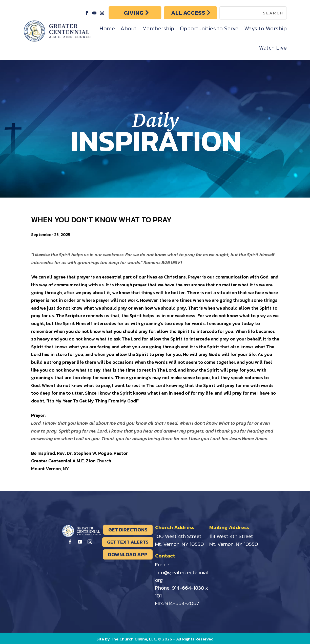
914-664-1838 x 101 (182, 592)
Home (107, 28)
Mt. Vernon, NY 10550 (180, 544)
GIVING (134, 13)
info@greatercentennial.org (182, 576)
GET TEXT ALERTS (128, 542)
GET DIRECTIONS (128, 530)
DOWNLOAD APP (128, 554)
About (129, 28)
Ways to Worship (266, 28)
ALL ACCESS (188, 13)
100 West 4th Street (178, 536)
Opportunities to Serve (209, 28)
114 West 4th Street (231, 536)
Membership (158, 28)
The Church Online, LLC (133, 639)
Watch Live (273, 48)
